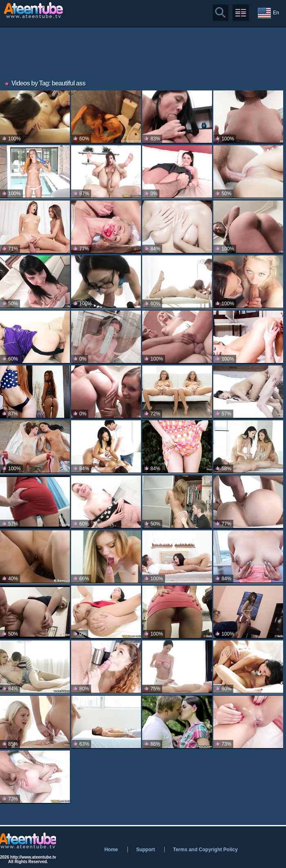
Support (145, 850)
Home (111, 850)
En (268, 13)
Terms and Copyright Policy (205, 850)
